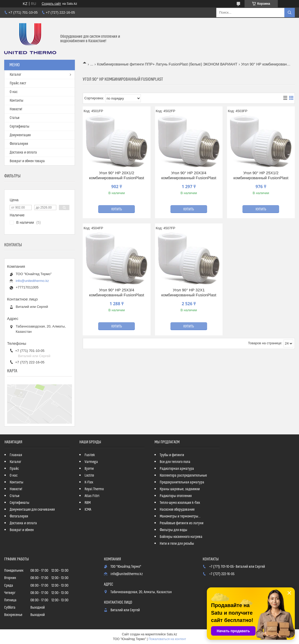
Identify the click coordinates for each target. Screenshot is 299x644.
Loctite (89, 476)
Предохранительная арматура (182, 482)
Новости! (16, 109)
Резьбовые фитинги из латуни (182, 523)
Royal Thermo (94, 489)
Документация (20, 135)
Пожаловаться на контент (167, 639)
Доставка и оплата (23, 152)
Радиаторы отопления (176, 496)
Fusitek (90, 455)
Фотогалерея (19, 144)
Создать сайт (51, 4)
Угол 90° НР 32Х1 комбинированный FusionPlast (189, 293)
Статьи (15, 118)
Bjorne (89, 469)
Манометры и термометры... (180, 516)
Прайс (14, 469)
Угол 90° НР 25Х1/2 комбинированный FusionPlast (261, 175)
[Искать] (290, 13)
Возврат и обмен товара (27, 161)
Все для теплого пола (175, 462)
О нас (14, 92)
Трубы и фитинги (172, 455)
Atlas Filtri (92, 496)
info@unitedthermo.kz (32, 281)
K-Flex (89, 482)
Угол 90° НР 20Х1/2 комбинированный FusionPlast (117, 175)
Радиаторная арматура (177, 469)
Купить (117, 209)
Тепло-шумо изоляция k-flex (180, 503)
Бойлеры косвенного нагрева (181, 537)
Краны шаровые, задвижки (180, 489)
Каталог (15, 75)
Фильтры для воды (173, 530)
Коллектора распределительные (183, 476)
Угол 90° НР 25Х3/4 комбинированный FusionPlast (117, 293)
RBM (88, 503)
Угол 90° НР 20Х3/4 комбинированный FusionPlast (189, 175)
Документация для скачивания (32, 510)
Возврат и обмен (22, 530)
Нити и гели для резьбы (177, 544)
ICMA (88, 510)
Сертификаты (20, 127)
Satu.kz (172, 634)
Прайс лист (18, 83)
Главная (16, 455)
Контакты (16, 101)
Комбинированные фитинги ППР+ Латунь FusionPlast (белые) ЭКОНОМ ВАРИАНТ (167, 64)
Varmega (91, 462)
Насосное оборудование (177, 510)
